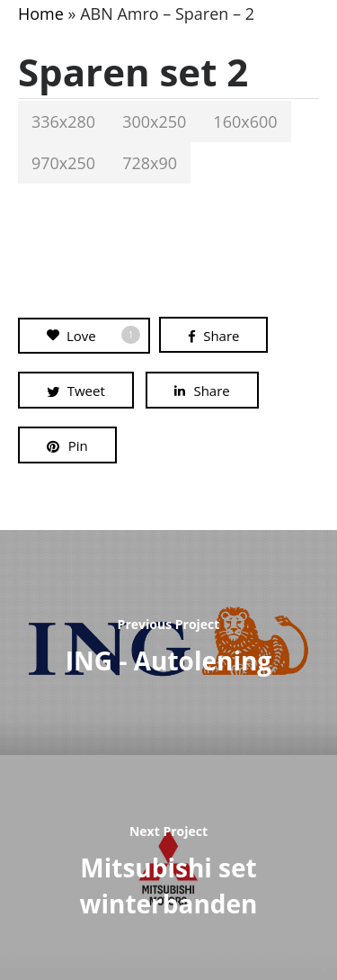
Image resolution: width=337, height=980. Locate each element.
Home (41, 13)
